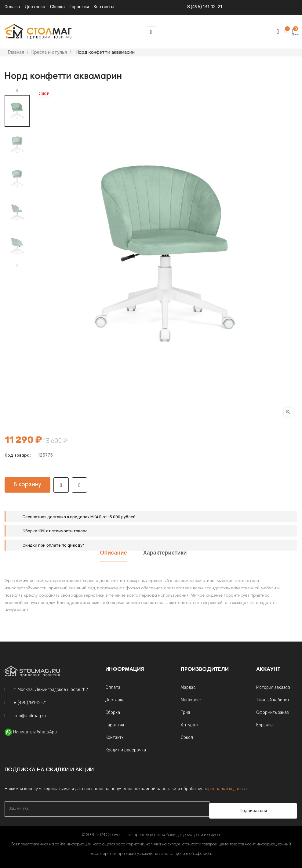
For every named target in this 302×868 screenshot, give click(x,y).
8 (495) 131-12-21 (205, 7)
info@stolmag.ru (30, 716)
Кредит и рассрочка (126, 750)
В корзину (27, 485)
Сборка (57, 7)
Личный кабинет (273, 700)
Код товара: (18, 456)
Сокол (187, 738)
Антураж (190, 725)
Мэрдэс (188, 687)
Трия (185, 712)
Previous (17, 266)
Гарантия (115, 725)
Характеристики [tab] (165, 553)
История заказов (273, 687)
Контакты (115, 738)
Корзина (264, 725)
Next (17, 91)
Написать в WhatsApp (35, 732)
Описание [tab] (113, 553)
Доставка (35, 7)
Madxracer (191, 700)
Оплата (12, 7)
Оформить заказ (272, 712)
